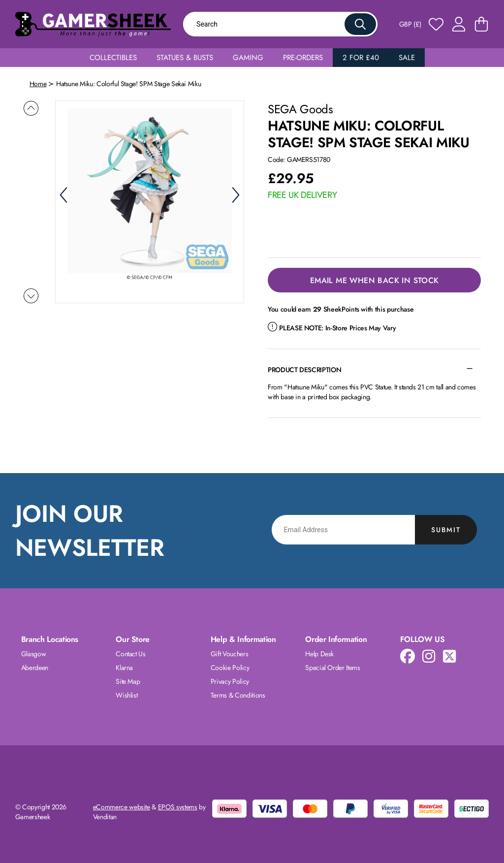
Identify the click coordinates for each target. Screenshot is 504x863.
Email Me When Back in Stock (375, 280)
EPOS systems (178, 807)
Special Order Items (332, 668)
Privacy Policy (230, 681)
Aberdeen (35, 668)
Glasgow (34, 654)
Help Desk (319, 654)
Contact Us (131, 654)
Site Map (128, 681)
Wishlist (126, 695)
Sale (407, 58)
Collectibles (113, 58)
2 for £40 (361, 58)
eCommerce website (122, 807)
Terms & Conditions (238, 695)
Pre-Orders (303, 58)
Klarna (124, 668)
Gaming (248, 58)
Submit (446, 530)
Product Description (304, 370)
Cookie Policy (230, 668)
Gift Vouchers (229, 654)
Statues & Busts (185, 58)
